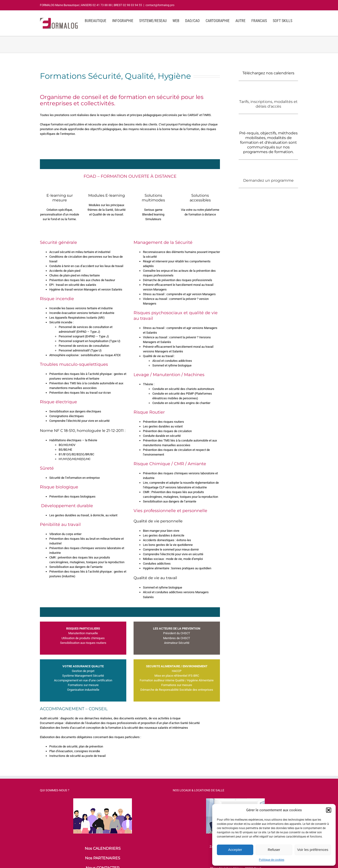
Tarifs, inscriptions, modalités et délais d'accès (268, 104)
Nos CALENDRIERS (103, 848)
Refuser (274, 850)
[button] (329, 810)
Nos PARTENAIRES (103, 858)
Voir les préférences (313, 850)
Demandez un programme (268, 180)
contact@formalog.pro (160, 5)
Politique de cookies (272, 860)
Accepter (235, 850)
